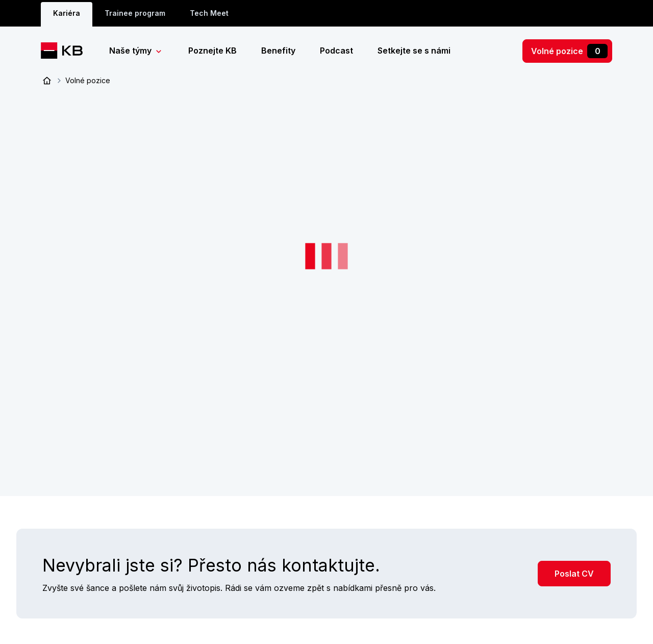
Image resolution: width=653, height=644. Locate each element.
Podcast (336, 51)
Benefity (278, 51)
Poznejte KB (212, 51)
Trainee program (135, 13)
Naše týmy (131, 51)
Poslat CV (574, 573)
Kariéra (67, 13)
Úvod (47, 81)
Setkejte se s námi (414, 51)
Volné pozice (569, 51)
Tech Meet (209, 13)
